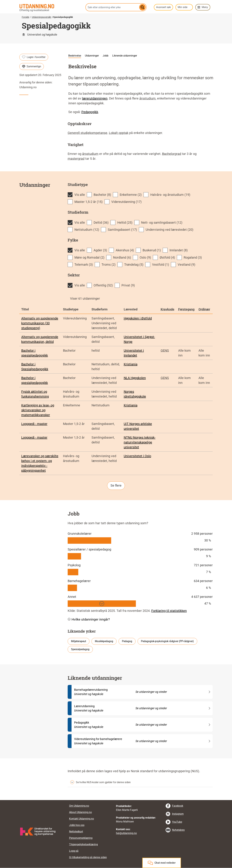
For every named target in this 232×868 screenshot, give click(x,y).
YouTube (177, 822)
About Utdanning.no (80, 812)
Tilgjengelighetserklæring (83, 844)
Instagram (178, 814)
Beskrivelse (75, 56)
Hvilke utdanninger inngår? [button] (89, 619)
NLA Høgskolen (135, 378)
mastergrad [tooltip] (76, 159)
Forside (25, 17)
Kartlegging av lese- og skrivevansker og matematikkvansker (38, 410)
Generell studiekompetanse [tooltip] (87, 133)
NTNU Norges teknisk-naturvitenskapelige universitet (140, 442)
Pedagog (127, 641)
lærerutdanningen (95, 98)
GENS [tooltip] (165, 351)
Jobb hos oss (77, 825)
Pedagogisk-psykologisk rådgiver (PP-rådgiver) (167, 641)
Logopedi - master (34, 424)
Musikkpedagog (104, 641)
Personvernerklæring (81, 838)
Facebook (178, 806)
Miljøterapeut (79, 641)
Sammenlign (32, 66)
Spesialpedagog (80, 649)
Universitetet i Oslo (137, 456)
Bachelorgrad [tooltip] (172, 154)
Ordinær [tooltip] (204, 309)
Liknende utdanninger (125, 56)
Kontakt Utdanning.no (82, 819)
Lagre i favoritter (34, 57)
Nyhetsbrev (178, 830)
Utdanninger (92, 56)
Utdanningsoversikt (41, 17)
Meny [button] (205, 7)
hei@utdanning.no (126, 833)
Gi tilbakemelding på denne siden (88, 857)
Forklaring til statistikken (169, 611)
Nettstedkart (76, 832)
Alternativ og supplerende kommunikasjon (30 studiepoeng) (40, 323)
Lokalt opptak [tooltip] (119, 133)
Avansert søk (163, 7)
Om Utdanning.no (79, 806)
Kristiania (131, 364)
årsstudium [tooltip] (147, 98)
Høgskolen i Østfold (138, 318)
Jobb (106, 56)
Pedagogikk (90, 112)
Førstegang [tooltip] (186, 309)
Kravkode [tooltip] (167, 309)
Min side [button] (183, 7)
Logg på (74, 851)
